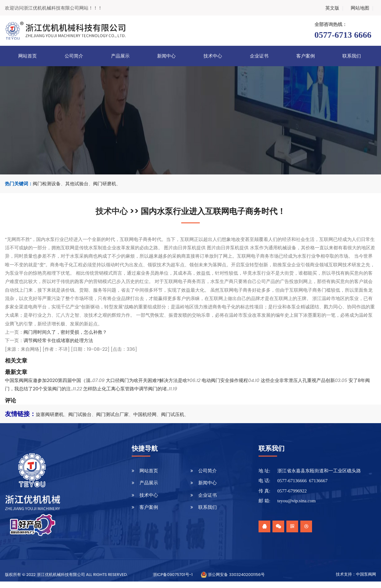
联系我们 (352, 56)
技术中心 (213, 56)
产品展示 (120, 56)
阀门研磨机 (105, 184)
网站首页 (28, 56)
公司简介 (74, 56)
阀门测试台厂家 (112, 414)
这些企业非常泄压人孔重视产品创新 (298, 380)
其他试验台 (77, 184)
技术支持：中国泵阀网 (356, 574)
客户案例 (306, 56)
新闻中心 (166, 56)
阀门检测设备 (47, 184)
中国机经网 (145, 414)
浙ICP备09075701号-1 (173, 575)
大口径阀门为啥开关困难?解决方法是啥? (148, 380)
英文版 (335, 8)
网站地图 (363, 8)
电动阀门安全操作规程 (225, 380)
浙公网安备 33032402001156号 (233, 575)
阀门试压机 (173, 414)
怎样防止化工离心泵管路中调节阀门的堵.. (126, 389)
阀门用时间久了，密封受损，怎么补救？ (65, 332)
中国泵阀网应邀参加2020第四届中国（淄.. (49, 380)
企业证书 (259, 56)
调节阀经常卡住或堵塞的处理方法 (58, 340)
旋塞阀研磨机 (50, 414)
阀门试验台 (80, 414)
